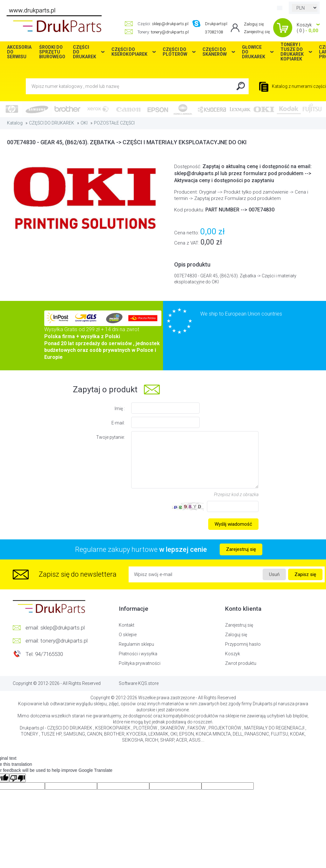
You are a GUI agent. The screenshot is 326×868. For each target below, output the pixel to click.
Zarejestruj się (257, 32)
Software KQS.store (139, 683)
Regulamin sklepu (136, 644)
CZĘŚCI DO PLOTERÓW (175, 52)
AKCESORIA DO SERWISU (19, 52)
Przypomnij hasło (243, 644)
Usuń (274, 574)
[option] (85, 200)
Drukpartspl (216, 24)
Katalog (15, 123)
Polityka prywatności (140, 663)
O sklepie (128, 635)
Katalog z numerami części (293, 86)
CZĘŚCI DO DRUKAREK (52, 123)
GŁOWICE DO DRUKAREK (254, 52)
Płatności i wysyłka (138, 654)
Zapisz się (305, 574)
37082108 (214, 32)
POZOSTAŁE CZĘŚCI (114, 123)
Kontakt (127, 625)
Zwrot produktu (241, 663)
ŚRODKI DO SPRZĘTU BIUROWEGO (52, 52)
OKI (84, 123)
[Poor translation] (18, 778)
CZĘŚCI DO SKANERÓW (215, 52)
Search (241, 86)
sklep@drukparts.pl (170, 24)
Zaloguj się (254, 24)
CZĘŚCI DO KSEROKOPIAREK (129, 52)
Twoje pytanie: (110, 437)
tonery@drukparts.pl (170, 32)
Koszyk (233, 654)
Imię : (120, 409)
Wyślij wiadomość (233, 524)
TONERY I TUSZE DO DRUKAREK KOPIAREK (292, 52)
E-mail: (118, 423)
